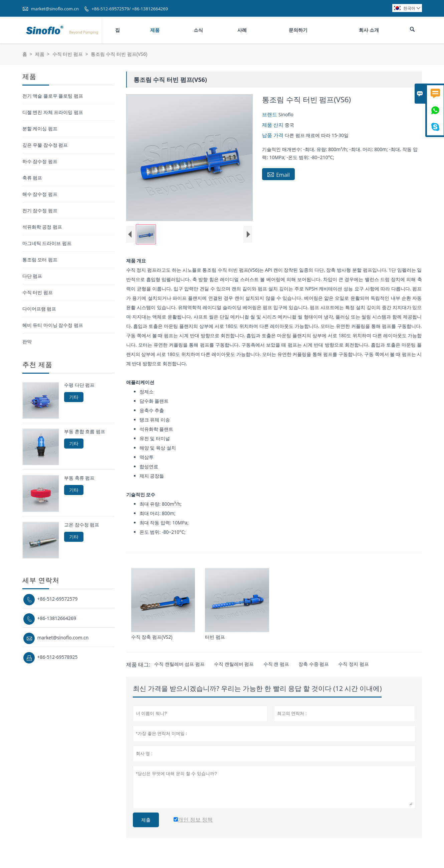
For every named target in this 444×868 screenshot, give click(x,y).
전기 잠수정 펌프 (40, 210)
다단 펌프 (32, 276)
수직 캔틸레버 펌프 (234, 664)
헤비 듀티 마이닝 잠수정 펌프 (53, 325)
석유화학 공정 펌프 (42, 227)
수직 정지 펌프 (353, 664)
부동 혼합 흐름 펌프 (85, 431)
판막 (27, 341)
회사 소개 (369, 30)
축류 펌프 (32, 178)
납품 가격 (273, 135)
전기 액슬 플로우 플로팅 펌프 (53, 96)
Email (278, 174)
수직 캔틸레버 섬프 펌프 (179, 664)
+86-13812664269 (57, 618)
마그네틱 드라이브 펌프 (47, 243)
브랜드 (270, 114)
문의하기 (298, 30)
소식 (198, 30)
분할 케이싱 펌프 (40, 129)
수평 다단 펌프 (79, 385)
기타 (74, 397)
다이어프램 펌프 (39, 309)
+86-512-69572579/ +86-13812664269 (130, 9)
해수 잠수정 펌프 (40, 194)
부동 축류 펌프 (79, 478)
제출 (146, 820)
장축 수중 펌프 (314, 664)
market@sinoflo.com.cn (55, 9)
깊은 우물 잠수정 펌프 (45, 145)
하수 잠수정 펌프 (40, 161)
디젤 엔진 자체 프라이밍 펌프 (53, 112)
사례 (242, 30)
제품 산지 (273, 125)
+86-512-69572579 (58, 599)
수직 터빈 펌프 (68, 54)
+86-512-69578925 (58, 657)
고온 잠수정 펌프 (82, 525)
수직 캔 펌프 (276, 664)
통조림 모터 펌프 (40, 260)
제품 (155, 30)
